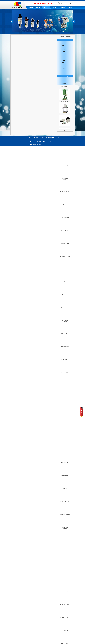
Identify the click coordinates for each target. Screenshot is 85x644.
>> (70, 133)
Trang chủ (30, 7)
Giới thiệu (38, 7)
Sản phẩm (46, 7)
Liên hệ (70, 7)
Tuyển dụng (62, 7)
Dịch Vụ (54, 7)
